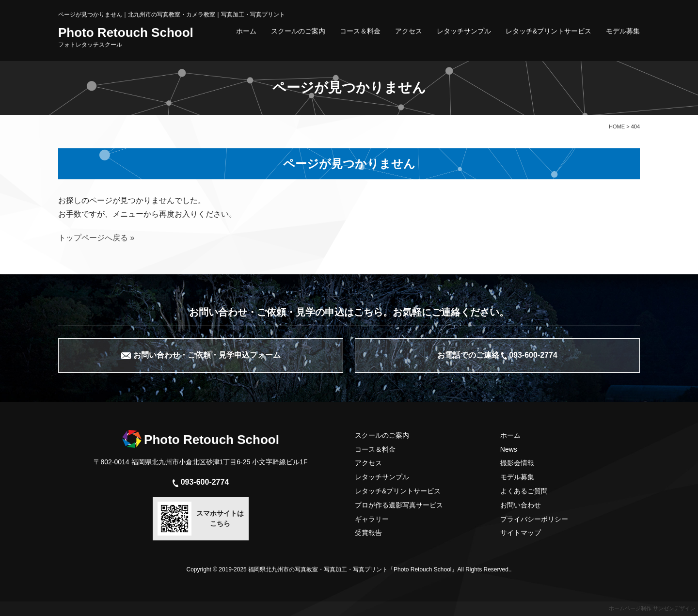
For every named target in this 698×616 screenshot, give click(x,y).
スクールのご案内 (298, 31)
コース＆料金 (360, 31)
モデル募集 (623, 31)
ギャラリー (372, 519)
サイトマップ (521, 533)
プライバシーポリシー (534, 519)
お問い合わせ (521, 505)
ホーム (246, 31)
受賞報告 (368, 533)
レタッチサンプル (464, 31)
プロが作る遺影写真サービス (399, 505)
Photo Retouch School (126, 37)
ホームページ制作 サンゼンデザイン (652, 608)
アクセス (409, 31)
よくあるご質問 (524, 491)
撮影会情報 (517, 463)
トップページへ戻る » (96, 238)
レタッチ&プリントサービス (548, 31)
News (509, 449)
